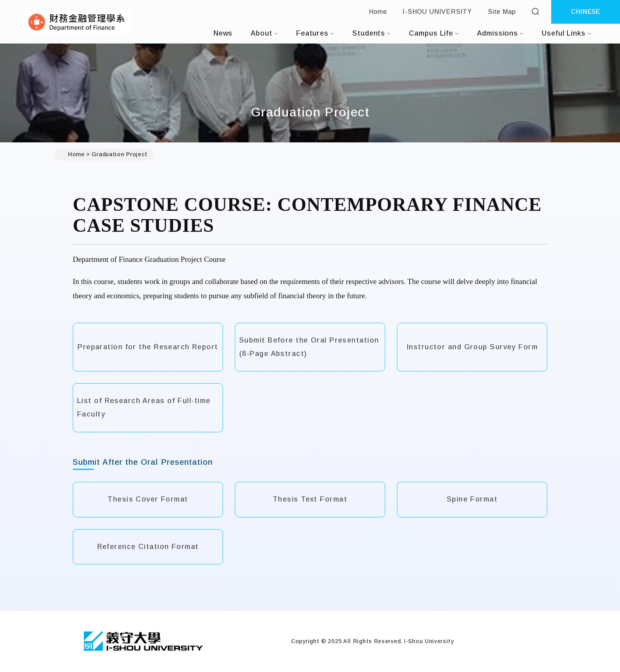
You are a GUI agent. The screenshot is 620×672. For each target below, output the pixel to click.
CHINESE (586, 12)
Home (378, 12)
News (223, 33)
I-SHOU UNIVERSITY (437, 12)
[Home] (143, 641)
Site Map (502, 12)
